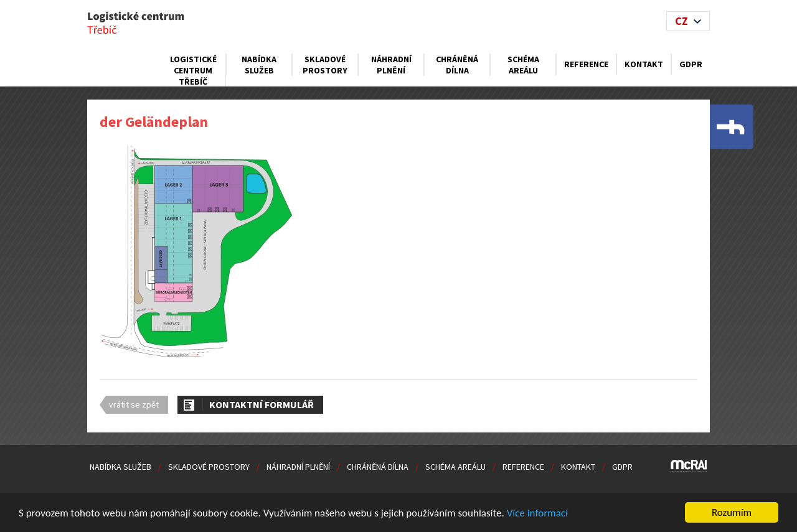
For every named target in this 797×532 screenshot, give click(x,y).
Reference (586, 64)
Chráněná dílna (457, 65)
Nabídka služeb (259, 65)
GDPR (691, 64)
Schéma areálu (523, 65)
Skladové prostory (325, 65)
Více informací (537, 513)
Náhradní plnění (391, 65)
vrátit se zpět (134, 404)
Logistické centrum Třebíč (193, 70)
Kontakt (644, 64)
